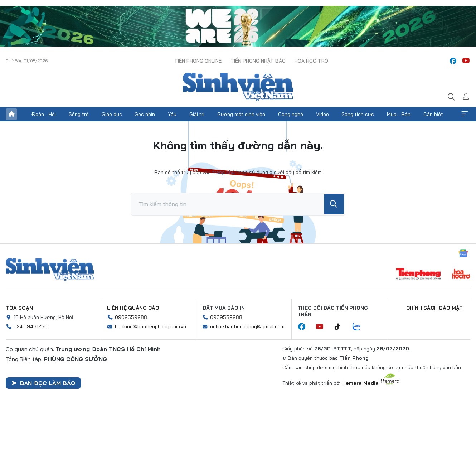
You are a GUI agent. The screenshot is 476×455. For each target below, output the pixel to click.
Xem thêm (465, 114)
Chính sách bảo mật (434, 308)
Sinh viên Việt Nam (50, 270)
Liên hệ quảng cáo (133, 308)
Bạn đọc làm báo (43, 383)
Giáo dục (112, 114)
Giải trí (197, 114)
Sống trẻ (79, 114)
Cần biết (433, 114)
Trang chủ (11, 114)
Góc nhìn (145, 114)
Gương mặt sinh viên (241, 114)
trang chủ (224, 172)
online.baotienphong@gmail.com (247, 326)
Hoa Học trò (311, 61)
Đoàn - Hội (44, 114)
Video (322, 114)
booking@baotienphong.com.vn (150, 326)
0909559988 (131, 317)
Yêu (172, 114)
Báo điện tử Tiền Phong (238, 87)
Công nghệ (291, 114)
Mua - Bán (399, 114)
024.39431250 (31, 326)
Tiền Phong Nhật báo (258, 61)
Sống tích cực (358, 114)
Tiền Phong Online (198, 61)
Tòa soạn (19, 308)
